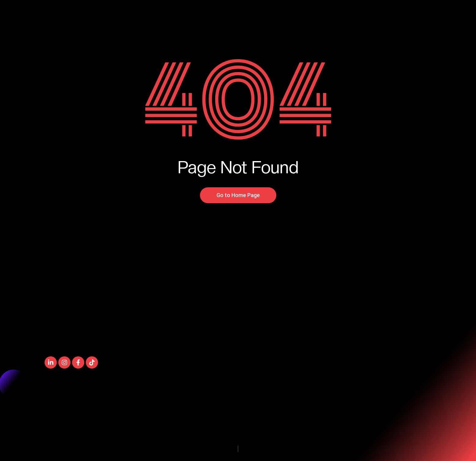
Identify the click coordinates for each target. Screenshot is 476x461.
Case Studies (227, 23)
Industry (184, 23)
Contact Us (335, 23)
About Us (297, 23)
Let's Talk (397, 23)
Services (146, 23)
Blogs (267, 23)
